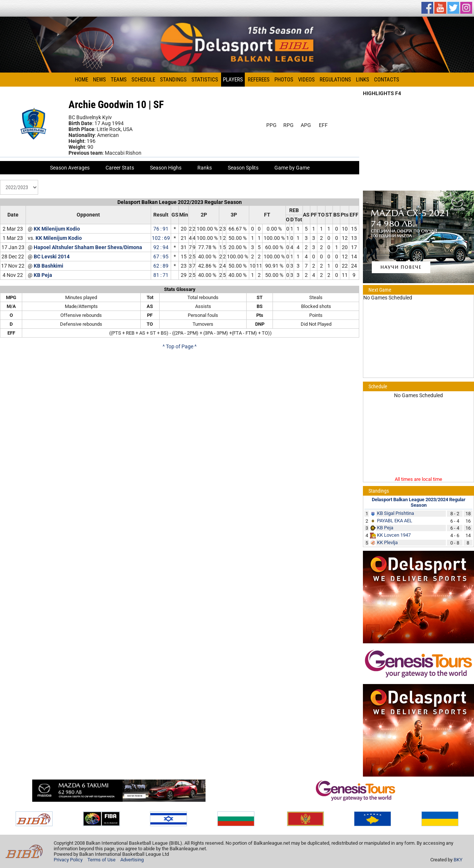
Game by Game (292, 168)
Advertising (132, 860)
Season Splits (243, 168)
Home (81, 80)
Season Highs (166, 168)
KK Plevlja (387, 542)
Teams (119, 80)
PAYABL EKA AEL (395, 521)
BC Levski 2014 (52, 257)
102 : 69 (161, 238)
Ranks (205, 168)
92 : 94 (161, 247)
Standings (173, 80)
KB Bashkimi (49, 266)
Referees (259, 80)
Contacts (387, 80)
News (99, 80)
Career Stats (120, 168)
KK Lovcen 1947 (394, 535)
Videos (306, 80)
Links (363, 80)
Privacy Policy (68, 860)
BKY (458, 860)
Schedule (143, 80)
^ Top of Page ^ (180, 346)
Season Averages (70, 168)
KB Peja (43, 275)
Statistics (205, 80)
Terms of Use (101, 860)
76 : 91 (161, 229)
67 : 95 (161, 257)
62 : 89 (161, 266)
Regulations (335, 80)
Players (233, 80)
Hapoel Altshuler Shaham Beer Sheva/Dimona (88, 247)
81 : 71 (161, 275)
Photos (284, 80)
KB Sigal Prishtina (395, 513)
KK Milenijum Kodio (57, 229)
